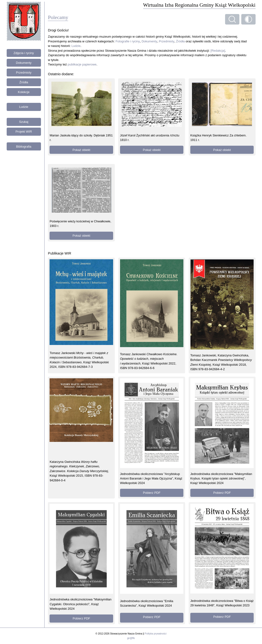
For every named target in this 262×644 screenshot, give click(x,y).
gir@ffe (131, 638)
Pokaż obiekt (81, 150)
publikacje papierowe (82, 64)
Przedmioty (24, 72)
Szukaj (24, 122)
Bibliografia (24, 147)
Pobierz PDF (152, 493)
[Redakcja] (218, 51)
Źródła (24, 82)
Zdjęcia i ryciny (24, 53)
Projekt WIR (24, 132)
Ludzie (24, 107)
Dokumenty (24, 63)
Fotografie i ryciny (128, 41)
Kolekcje (24, 92)
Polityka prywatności (156, 634)
